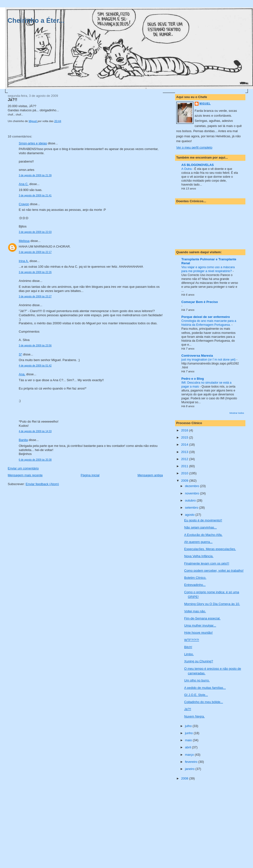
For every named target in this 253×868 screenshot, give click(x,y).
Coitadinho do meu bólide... (203, 702)
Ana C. (24, 184)
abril (188, 747)
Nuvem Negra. (194, 716)
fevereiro (191, 762)
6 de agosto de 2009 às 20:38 (35, 460)
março (190, 755)
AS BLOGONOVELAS (198, 165)
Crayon (24, 204)
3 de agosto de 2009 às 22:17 (35, 252)
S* (21, 354)
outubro (191, 500)
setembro (192, 508)
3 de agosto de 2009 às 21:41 (35, 195)
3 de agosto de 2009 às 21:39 (35, 175)
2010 (185, 473)
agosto (190, 515)
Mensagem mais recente (25, 475)
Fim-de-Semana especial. (202, 618)
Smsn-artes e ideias (33, 143)
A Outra (187, 169)
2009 (185, 481)
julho (189, 726)
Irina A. (24, 261)
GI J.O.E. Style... (196, 695)
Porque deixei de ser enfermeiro (206, 317)
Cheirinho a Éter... (36, 20)
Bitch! (188, 647)
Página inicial (90, 475)
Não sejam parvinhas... (200, 527)
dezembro (192, 486)
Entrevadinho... (195, 585)
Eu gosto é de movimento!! (203, 520)
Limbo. (189, 654)
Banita (23, 440)
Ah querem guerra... (198, 542)
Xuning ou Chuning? (199, 661)
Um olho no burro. (197, 680)
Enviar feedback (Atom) (42, 484)
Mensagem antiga (150, 475)
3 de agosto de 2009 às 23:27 (35, 296)
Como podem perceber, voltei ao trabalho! (214, 571)
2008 (185, 778)
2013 (185, 452)
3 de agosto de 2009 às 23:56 (35, 346)
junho (189, 733)
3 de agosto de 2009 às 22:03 (35, 232)
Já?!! (188, 709)
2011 (185, 466)
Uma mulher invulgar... (200, 625)
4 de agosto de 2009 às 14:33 (35, 431)
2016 (185, 430)
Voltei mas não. (195, 611)
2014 (185, 445)
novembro (192, 493)
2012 (185, 459)
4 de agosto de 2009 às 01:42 (35, 366)
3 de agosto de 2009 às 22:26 (35, 272)
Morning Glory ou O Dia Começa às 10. (212, 604)
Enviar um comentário (23, 468)
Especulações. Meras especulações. (210, 549)
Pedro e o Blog (193, 379)
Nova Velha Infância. (199, 556)
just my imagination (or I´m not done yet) (209, 360)
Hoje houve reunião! (198, 633)
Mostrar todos (237, 413)
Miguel (205, 104)
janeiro (190, 769)
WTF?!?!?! (192, 640)
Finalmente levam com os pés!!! (207, 563)
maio (189, 740)
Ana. (22, 374)
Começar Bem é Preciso (200, 302)
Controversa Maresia (197, 356)
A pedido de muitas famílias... (205, 688)
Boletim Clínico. (195, 578)
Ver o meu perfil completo (194, 147)
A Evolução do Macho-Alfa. (203, 535)
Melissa (24, 241)
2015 (185, 437)
